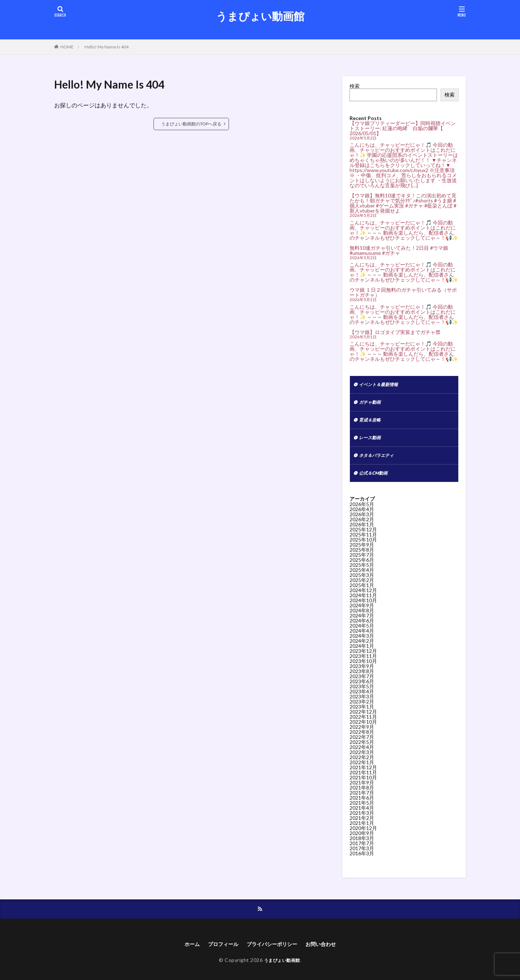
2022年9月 (362, 733)
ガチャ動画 (372, 404)
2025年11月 (363, 541)
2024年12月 (363, 597)
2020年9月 (362, 840)
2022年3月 (362, 759)
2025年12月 (363, 536)
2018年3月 (362, 845)
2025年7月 (362, 561)
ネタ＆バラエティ (379, 460)
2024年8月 (362, 617)
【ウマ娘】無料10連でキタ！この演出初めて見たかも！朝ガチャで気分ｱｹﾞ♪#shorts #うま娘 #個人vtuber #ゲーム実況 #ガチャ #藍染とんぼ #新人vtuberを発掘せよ (403, 203)
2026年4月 (362, 516)
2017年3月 (362, 855)
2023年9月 (362, 673)
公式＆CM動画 (376, 479)
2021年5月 (362, 809)
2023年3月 (362, 703)
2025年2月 (362, 587)
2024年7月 (362, 622)
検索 (355, 86)
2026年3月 (362, 521)
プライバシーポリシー (273, 952)
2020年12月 (363, 835)
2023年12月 (363, 657)
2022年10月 (363, 728)
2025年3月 (362, 581)
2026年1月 (362, 531)
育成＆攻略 (372, 423)
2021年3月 (362, 819)
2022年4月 (362, 754)
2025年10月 (363, 546)
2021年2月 (362, 824)
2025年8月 (362, 556)
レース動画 (372, 442)
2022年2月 (362, 764)
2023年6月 (362, 688)
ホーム (184, 952)
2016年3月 (362, 860)
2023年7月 (362, 683)
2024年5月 (362, 632)
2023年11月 (363, 662)
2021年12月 (363, 774)
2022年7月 (362, 743)
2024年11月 (363, 602)
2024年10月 (363, 607)
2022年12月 (363, 718)
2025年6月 (362, 566)
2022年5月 (362, 748)
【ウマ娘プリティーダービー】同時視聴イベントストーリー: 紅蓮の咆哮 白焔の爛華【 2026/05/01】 (403, 128)
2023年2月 (362, 708)
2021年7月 (362, 799)
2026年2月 (362, 526)
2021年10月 (363, 784)
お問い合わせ (328, 952)
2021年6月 (362, 804)
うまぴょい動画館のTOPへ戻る (191, 124)
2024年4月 (362, 637)
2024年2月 (362, 647)
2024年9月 (362, 612)
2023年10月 (363, 667)
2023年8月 (362, 678)
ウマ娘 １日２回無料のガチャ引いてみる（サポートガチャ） (403, 292)
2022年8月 (362, 738)
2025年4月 (362, 576)
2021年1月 (362, 829)
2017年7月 (362, 850)
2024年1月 (362, 652)
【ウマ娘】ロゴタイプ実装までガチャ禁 (395, 332)
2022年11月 (363, 723)
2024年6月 (362, 627)
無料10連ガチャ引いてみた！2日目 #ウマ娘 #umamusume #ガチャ (399, 250)
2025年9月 (362, 551)
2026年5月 (362, 511)
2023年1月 (362, 713)
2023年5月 (362, 693)
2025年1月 (362, 592)
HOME (67, 47)
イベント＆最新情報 (382, 385)
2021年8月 (362, 794)
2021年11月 (363, 779)
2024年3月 (362, 642)
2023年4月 (362, 698)
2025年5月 (362, 571)
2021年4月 (362, 814)
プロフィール (218, 952)
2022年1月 (362, 769)
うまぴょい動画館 (260, 16)
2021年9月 (362, 789)
